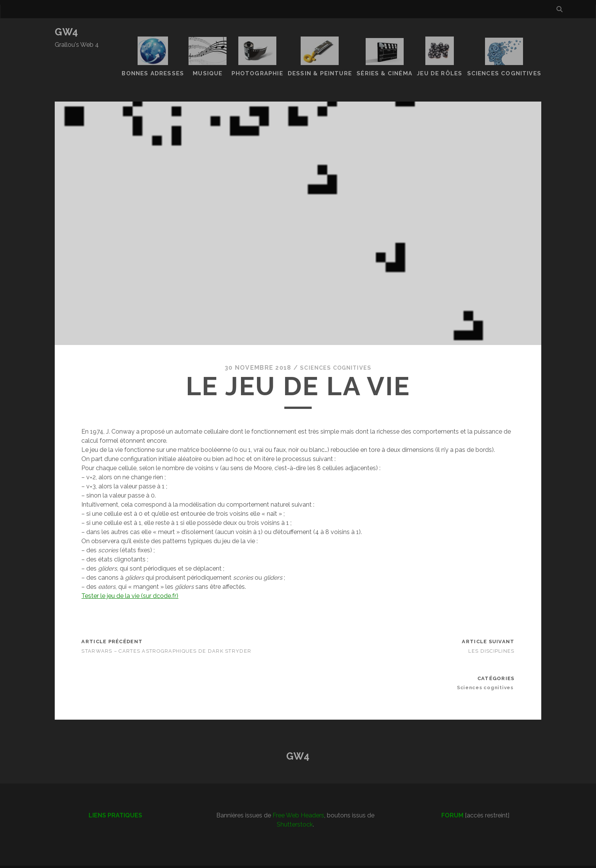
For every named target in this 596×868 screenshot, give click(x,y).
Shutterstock (295, 810)
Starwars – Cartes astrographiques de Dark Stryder (166, 637)
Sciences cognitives (336, 353)
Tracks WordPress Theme (266, 859)
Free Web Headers (298, 801)
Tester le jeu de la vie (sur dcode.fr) (130, 581)
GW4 (67, 32)
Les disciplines (491, 637)
